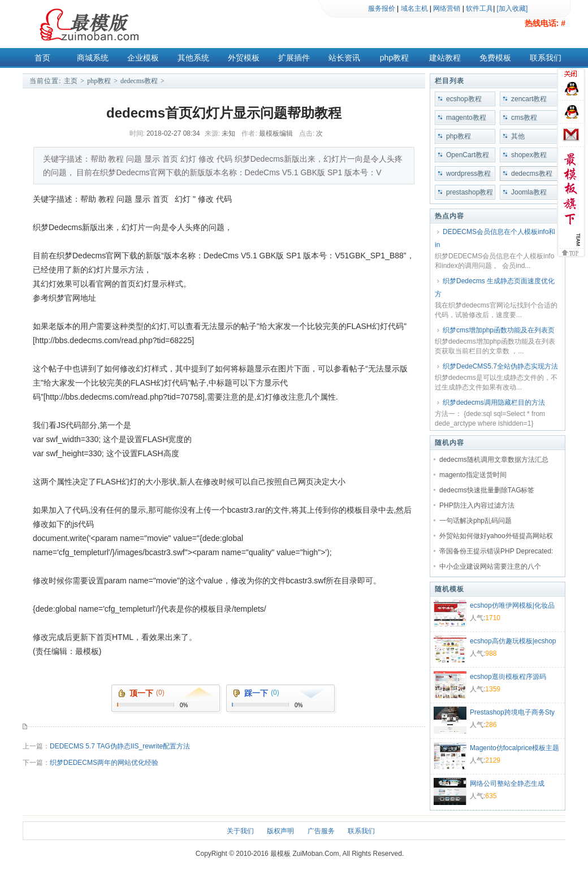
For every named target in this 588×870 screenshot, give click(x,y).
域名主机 (414, 8)
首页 (42, 58)
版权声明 (280, 831)
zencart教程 (529, 99)
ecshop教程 (464, 99)
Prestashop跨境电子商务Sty (512, 712)
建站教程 (445, 58)
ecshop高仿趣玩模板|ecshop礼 (513, 642)
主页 (71, 81)
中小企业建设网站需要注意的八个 (490, 566)
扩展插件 (294, 58)
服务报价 (382, 8)
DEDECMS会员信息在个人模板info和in (495, 238)
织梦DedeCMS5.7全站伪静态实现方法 (500, 366)
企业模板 (143, 58)
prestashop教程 (470, 192)
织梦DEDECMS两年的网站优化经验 (104, 763)
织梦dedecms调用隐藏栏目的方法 (494, 402)
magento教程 (466, 118)
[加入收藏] (513, 8)
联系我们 (546, 58)
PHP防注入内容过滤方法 (477, 505)
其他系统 (193, 58)
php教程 (394, 58)
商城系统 (93, 58)
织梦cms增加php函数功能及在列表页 (499, 330)
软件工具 (479, 8)
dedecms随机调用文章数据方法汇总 (494, 460)
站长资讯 (344, 58)
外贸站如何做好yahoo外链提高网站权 (496, 536)
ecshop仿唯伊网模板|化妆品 (512, 605)
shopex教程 (529, 155)
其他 (518, 136)
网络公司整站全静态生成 (507, 784)
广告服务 (321, 831)
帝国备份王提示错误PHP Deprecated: (496, 551)
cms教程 (524, 118)
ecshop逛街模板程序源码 (508, 677)
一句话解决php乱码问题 (475, 521)
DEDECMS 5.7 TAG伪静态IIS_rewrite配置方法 (120, 746)
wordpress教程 (468, 174)
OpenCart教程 (468, 155)
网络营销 (447, 8)
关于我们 (240, 831)
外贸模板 (244, 58)
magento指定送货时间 (473, 475)
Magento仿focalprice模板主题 (514, 748)
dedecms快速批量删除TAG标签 (487, 490)
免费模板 (495, 58)
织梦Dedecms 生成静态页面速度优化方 (495, 287)
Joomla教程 (529, 192)
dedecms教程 (139, 81)
